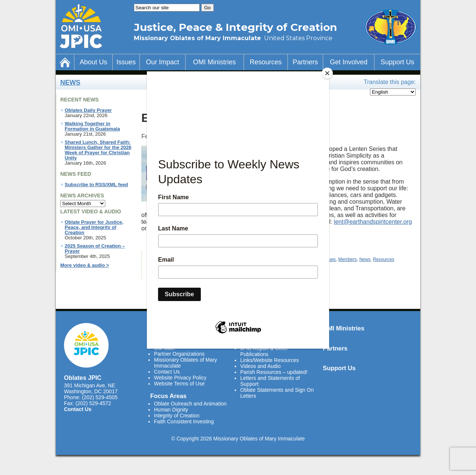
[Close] (327, 73)
